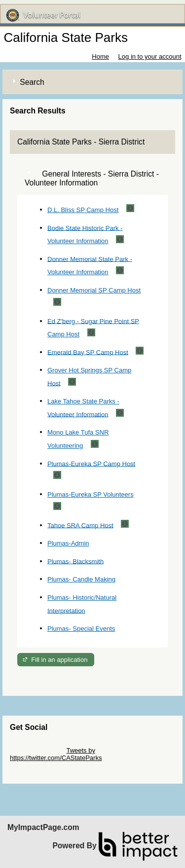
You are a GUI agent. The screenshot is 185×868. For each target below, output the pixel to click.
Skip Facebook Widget (42, 765)
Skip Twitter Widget (37, 750)
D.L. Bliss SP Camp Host (83, 210)
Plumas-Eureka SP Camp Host (91, 463)
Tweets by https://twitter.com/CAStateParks (56, 754)
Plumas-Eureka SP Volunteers (91, 494)
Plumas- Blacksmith (75, 561)
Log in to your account (150, 56)
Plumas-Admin (68, 543)
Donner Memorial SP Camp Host (94, 290)
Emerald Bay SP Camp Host (88, 352)
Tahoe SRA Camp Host (80, 525)
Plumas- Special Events (81, 629)
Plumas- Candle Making (81, 579)
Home (100, 56)
